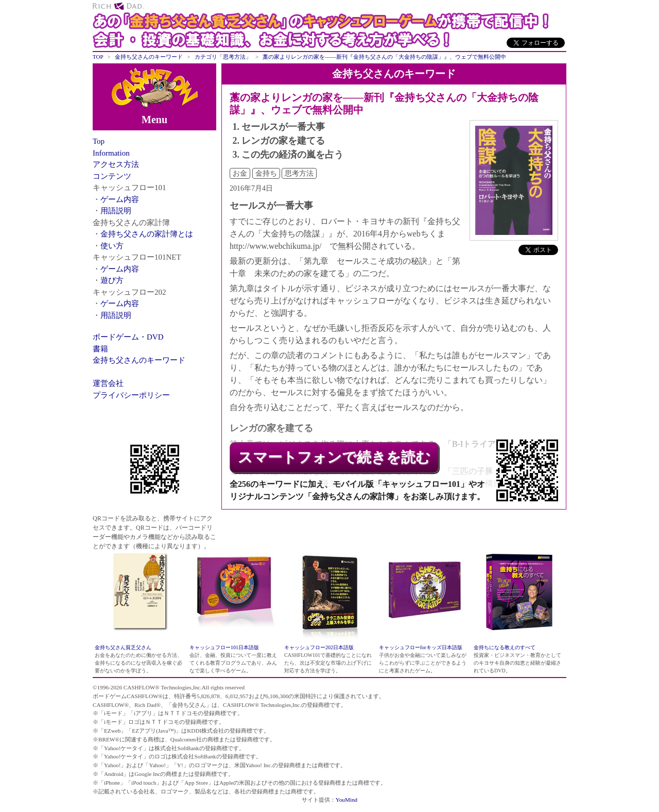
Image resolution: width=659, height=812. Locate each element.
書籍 (100, 349)
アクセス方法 (116, 164)
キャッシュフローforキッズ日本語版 (421, 647)
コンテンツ (112, 176)
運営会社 (108, 383)
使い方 (112, 246)
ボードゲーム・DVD (128, 337)
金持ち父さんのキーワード (139, 360)
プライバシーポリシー (131, 395)
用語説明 (116, 211)
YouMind (346, 800)
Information (111, 153)
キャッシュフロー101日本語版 (224, 647)
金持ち (266, 173)
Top (99, 141)
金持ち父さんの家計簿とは (147, 234)
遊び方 (112, 280)
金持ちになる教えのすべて (505, 647)
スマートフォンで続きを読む (334, 457)
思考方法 (299, 173)
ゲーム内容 (120, 199)
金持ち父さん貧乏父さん (123, 647)
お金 (240, 173)
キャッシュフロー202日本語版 (319, 647)
